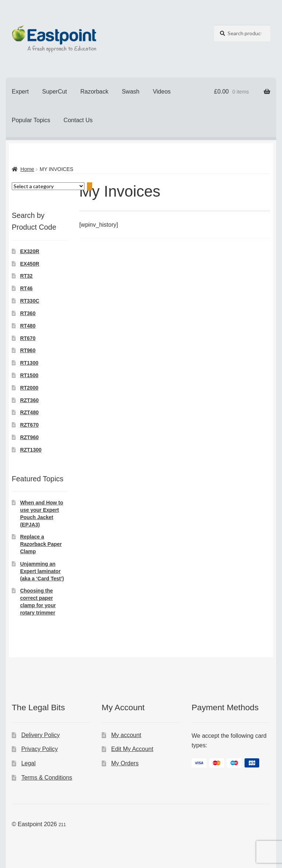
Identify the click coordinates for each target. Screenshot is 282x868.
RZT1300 (31, 450)
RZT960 (30, 437)
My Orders (125, 763)
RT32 (26, 276)
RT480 (28, 326)
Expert (20, 92)
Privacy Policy (40, 749)
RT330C (30, 301)
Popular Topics (31, 120)
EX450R (30, 264)
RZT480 (30, 412)
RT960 (28, 350)
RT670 (28, 338)
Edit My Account (132, 749)
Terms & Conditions (47, 778)
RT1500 (29, 375)
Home (27, 169)
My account (126, 735)
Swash (131, 92)
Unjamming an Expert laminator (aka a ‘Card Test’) (42, 571)
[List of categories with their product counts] (48, 186)
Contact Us (78, 120)
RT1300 (29, 363)
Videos (162, 92)
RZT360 (30, 400)
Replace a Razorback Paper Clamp (41, 544)
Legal (28, 763)
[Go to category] (90, 187)
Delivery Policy (41, 735)
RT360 (28, 313)
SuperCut (55, 92)
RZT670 (30, 425)
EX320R (30, 251)
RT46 (26, 288)
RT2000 (29, 388)
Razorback (94, 92)
